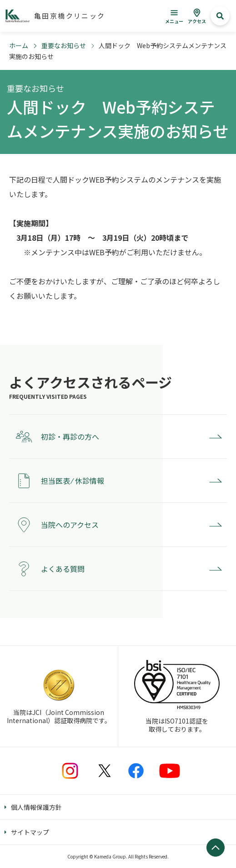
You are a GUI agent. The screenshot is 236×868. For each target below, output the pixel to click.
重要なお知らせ (64, 45)
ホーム (19, 45)
